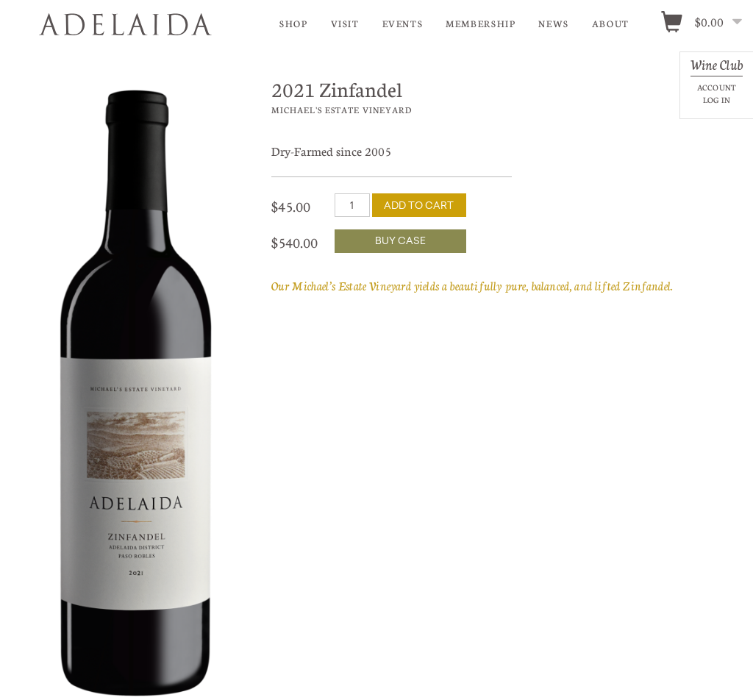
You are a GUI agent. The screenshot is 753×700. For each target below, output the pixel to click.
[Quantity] (352, 205)
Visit (345, 24)
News (554, 24)
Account (717, 87)
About (611, 24)
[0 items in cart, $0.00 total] (706, 23)
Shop (294, 24)
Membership (481, 24)
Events (403, 24)
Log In (717, 100)
